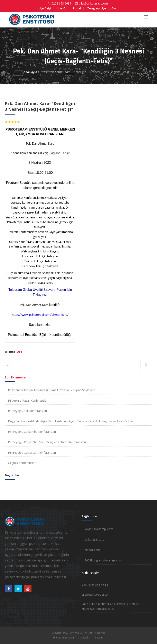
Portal (77, 8)
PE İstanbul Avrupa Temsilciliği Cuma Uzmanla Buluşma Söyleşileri (52, 390)
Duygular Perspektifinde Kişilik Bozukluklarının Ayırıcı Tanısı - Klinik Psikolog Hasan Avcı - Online (70, 421)
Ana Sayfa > (32, 72)
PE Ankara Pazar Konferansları (28, 400)
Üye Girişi (45, 8)
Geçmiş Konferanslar (22, 463)
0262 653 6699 (61, 3)
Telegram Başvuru (63, 638)
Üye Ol (62, 8)
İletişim (99, 638)
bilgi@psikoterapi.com (93, 3)
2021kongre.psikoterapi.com (103, 560)
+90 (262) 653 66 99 (95, 585)
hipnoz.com (92, 550)
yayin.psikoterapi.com (99, 529)
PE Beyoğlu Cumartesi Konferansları (32, 453)
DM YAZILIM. (77, 633)
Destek (85, 638)
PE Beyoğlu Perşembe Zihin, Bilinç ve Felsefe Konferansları (47, 442)
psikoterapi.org (94, 539)
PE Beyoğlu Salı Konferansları (27, 411)
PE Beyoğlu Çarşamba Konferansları (32, 432)
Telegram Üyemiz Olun (102, 8)
